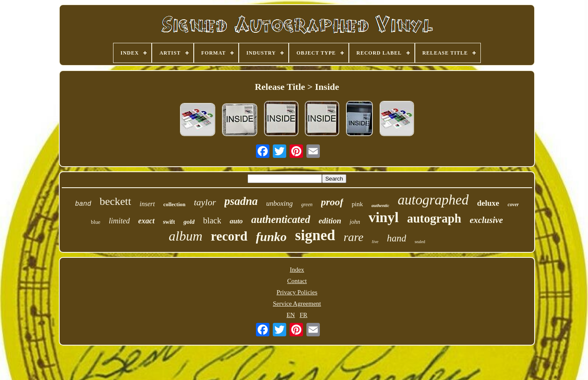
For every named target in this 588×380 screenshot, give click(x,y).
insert (147, 204)
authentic (381, 205)
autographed (433, 200)
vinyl (384, 217)
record (229, 236)
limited (119, 221)
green (307, 204)
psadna (241, 201)
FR (303, 315)
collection (175, 204)
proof (332, 202)
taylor (205, 202)
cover (513, 204)
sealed (420, 242)
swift (169, 222)
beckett (115, 201)
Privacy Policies (297, 292)
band (83, 204)
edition (330, 221)
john (355, 222)
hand (396, 238)
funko (271, 237)
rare (353, 237)
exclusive (486, 220)
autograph (434, 218)
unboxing (279, 203)
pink (357, 204)
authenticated (281, 219)
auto (236, 221)
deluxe (488, 203)
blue (95, 222)
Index (297, 270)
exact (146, 221)
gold (189, 222)
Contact (297, 281)
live (375, 241)
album (186, 236)
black (212, 220)
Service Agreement (297, 304)
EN (291, 315)
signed (315, 235)
